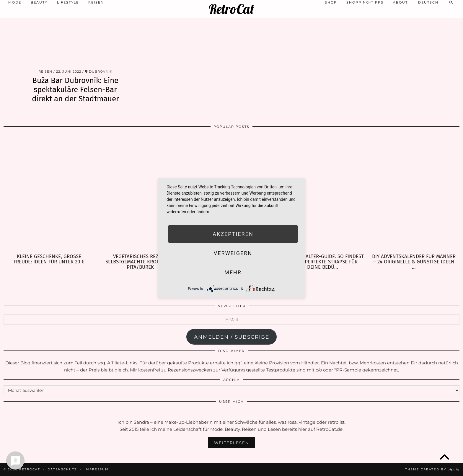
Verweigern (233, 253)
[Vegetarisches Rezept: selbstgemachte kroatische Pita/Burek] (140, 193)
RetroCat (231, 9)
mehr (233, 272)
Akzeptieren (233, 234)
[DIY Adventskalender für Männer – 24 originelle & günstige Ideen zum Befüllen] (414, 193)
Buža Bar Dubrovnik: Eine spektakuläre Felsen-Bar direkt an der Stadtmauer (75, 90)
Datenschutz (62, 469)
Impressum (97, 469)
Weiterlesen (232, 443)
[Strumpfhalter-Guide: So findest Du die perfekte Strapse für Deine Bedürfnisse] (323, 193)
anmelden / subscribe (232, 337)
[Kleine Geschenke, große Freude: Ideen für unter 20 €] (49, 193)
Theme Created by (432, 469)
